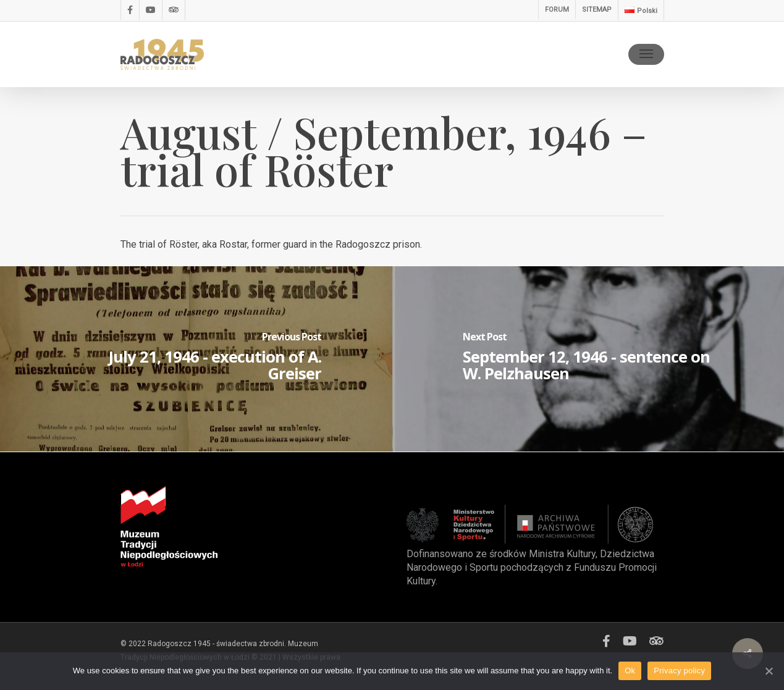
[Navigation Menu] (646, 54)
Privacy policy (679, 671)
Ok (630, 671)
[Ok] (769, 671)
